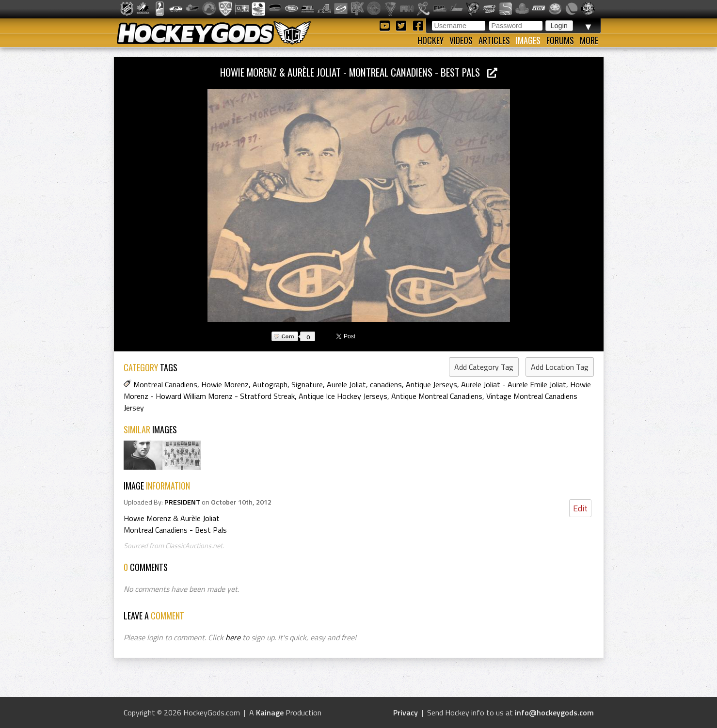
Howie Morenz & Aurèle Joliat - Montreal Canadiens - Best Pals (359, 72)
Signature (307, 384)
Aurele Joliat (346, 384)
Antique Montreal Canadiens (437, 396)
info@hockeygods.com (554, 712)
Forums (560, 40)
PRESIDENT (182, 502)
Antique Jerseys (431, 384)
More (589, 40)
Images (528, 40)
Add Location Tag (560, 367)
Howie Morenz (225, 384)
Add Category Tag (484, 367)
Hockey (430, 40)
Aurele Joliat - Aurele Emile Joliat (514, 384)
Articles (494, 40)
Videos (461, 40)
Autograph (270, 384)
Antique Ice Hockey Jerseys (343, 396)
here (233, 637)
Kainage (270, 712)
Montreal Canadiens (165, 384)
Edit (580, 508)
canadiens (386, 384)
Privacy (406, 712)
